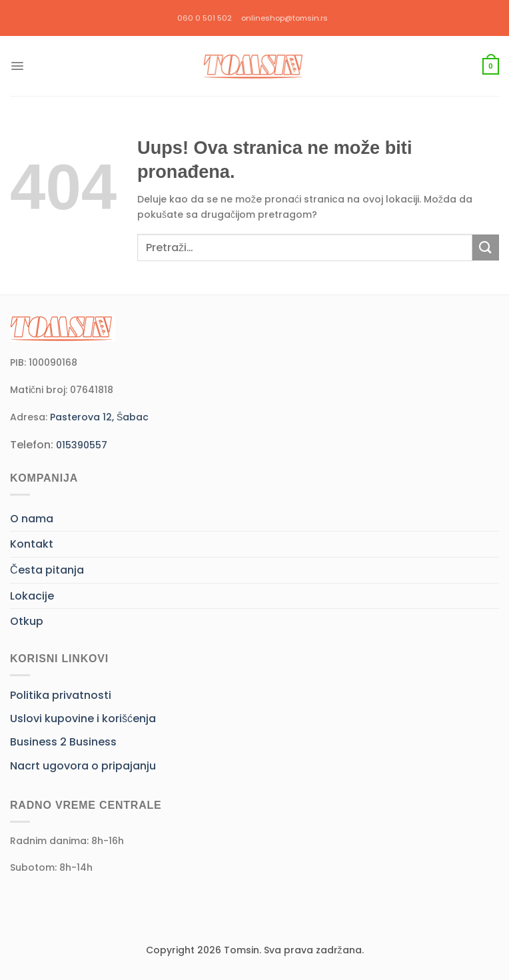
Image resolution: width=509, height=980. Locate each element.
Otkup (27, 621)
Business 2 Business (63, 742)
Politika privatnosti (61, 695)
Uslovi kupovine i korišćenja (83, 719)
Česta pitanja (47, 570)
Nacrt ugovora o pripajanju (83, 766)
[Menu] (17, 66)
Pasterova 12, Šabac (99, 417)
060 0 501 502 (205, 18)
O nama (32, 519)
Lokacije (32, 596)
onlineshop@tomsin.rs (284, 18)
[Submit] (486, 247)
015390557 (82, 445)
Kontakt (32, 544)
